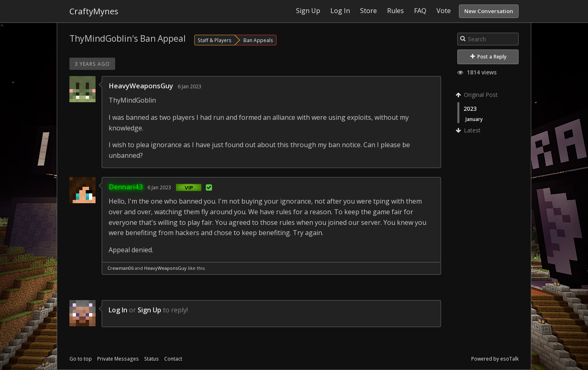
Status (151, 359)
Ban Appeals (258, 40)
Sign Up (149, 310)
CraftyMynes (94, 11)
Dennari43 (126, 187)
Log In (118, 310)
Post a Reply (489, 57)
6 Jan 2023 (189, 86)
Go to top (81, 359)
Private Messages (118, 359)
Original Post (478, 95)
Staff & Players (215, 40)
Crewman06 (120, 268)
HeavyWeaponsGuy (141, 86)
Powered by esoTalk (495, 359)
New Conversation (489, 11)
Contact (173, 359)
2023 (470, 109)
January (474, 119)
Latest (469, 130)
